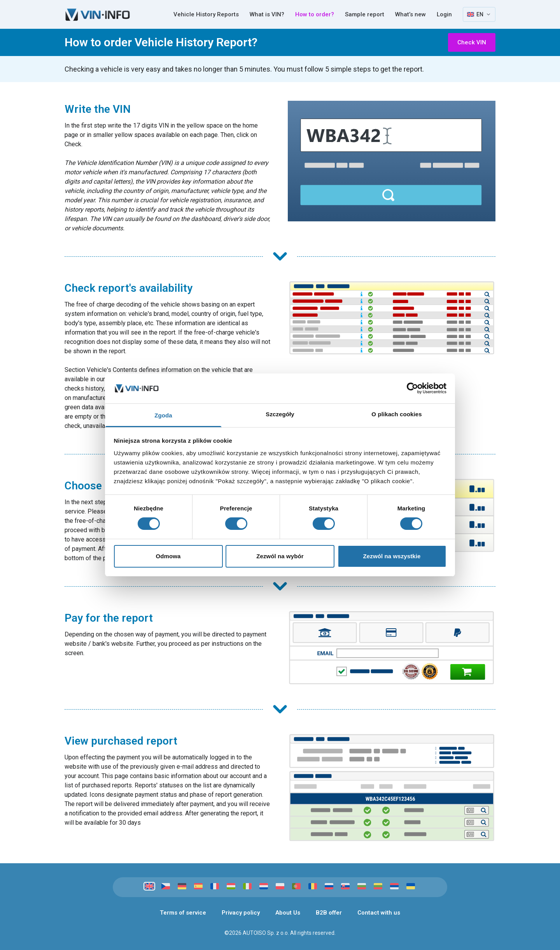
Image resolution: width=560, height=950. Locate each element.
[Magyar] (231, 886)
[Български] (362, 886)
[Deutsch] (182, 886)
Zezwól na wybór (280, 556)
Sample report (365, 14)
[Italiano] (247, 886)
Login (444, 14)
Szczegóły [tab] (280, 414)
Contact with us (379, 913)
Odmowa (168, 556)
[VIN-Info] (98, 15)
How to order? (315, 14)
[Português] (296, 886)
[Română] (313, 886)
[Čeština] (166, 886)
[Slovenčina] (345, 886)
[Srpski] (394, 886)
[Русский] (329, 886)
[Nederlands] (264, 886)
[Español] (198, 886)
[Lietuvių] (378, 886)
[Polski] (280, 886)
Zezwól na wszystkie (392, 556)
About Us (288, 913)
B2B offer (329, 913)
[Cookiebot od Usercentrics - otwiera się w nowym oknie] (412, 388)
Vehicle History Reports (206, 14)
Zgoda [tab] (163, 415)
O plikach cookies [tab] (396, 414)
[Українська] (411, 886)
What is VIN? (267, 14)
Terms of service (183, 913)
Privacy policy (241, 913)
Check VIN (472, 42)
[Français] (215, 886)
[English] (149, 886)
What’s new (410, 14)
